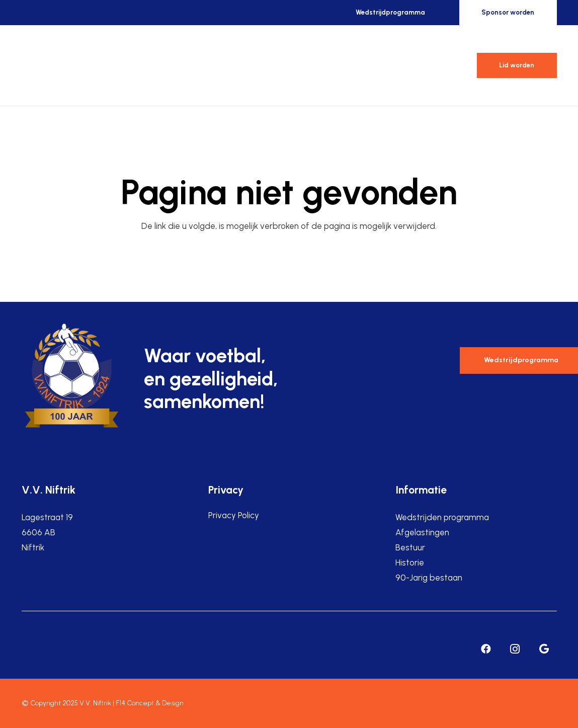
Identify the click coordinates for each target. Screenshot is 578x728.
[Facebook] (486, 649)
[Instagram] (515, 649)
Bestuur (410, 547)
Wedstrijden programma (442, 517)
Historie (410, 562)
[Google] (544, 649)
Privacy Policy (234, 515)
